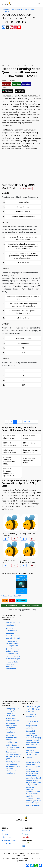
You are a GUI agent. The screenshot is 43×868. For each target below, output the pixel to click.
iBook (5, 600)
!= (23, 375)
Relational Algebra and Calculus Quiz (13, 658)
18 (11, 422)
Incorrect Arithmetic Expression (23, 217)
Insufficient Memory (23, 212)
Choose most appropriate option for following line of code (32, 721)
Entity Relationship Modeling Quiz (13, 624)
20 (20, 422)
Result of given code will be (33, 738)
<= (23, 380)
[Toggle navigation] (39, 3)
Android (26, 843)
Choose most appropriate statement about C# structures (33, 751)
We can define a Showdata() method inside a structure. (23, 312)
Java (23, 353)
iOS (24, 846)
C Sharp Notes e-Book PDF (11, 596)
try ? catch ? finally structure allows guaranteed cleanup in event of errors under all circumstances (23, 256)
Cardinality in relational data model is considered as (12, 739)
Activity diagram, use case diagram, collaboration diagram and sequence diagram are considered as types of (13, 752)
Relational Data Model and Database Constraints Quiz (12, 665)
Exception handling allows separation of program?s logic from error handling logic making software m (23, 246)
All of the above (23, 263)
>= (23, 370)
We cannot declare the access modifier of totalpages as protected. (23, 298)
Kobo (12, 600)
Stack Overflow (23, 202)
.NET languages (23, 343)
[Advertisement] (21, 48)
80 (29, 422)
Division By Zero (23, 207)
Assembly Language (23, 338)
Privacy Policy (7, 837)
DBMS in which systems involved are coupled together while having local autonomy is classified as (12, 725)
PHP (23, 348)
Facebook (26, 831)
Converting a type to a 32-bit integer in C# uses (33, 709)
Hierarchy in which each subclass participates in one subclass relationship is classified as (13, 767)
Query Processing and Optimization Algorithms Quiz (12, 651)
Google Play (21, 600)
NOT (23, 385)
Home (4, 831)
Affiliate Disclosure (9, 840)
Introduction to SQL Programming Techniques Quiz (13, 644)
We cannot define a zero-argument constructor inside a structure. (23, 305)
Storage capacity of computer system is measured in (12, 712)
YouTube (26, 837)
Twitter (25, 834)
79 (25, 422)
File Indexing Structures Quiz (12, 629)
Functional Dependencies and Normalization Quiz (13, 636)
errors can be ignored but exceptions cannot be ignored (23, 238)
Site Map (5, 834)
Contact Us (6, 843)
